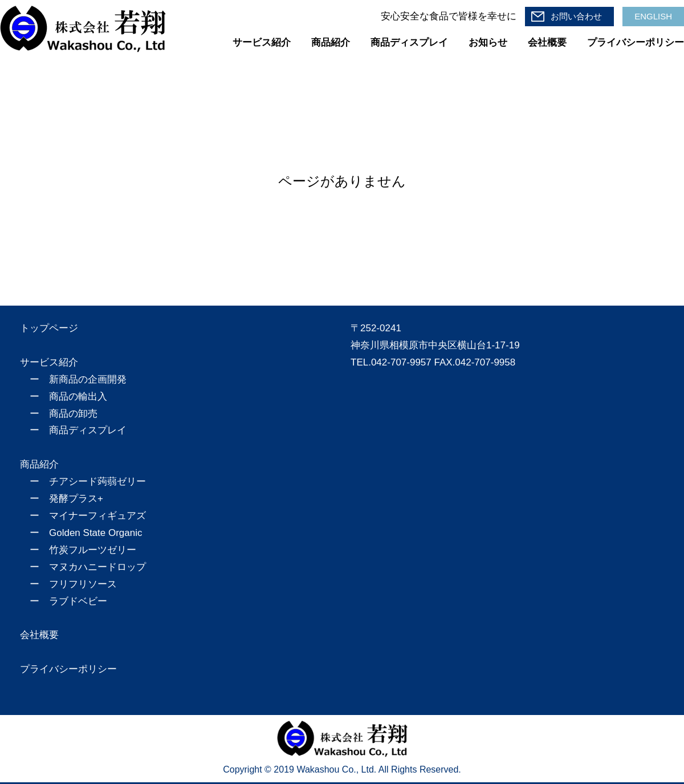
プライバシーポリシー (636, 42)
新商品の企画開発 (88, 379)
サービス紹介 (262, 42)
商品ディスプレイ (409, 42)
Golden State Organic (95, 533)
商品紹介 (331, 42)
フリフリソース (83, 584)
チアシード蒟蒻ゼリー (97, 482)
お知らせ (488, 42)
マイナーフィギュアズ (97, 516)
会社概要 (547, 42)
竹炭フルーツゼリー (93, 550)
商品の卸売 (73, 414)
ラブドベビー (78, 601)
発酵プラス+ (76, 499)
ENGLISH (653, 16)
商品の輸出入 (78, 397)
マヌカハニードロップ (97, 567)
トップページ (49, 328)
